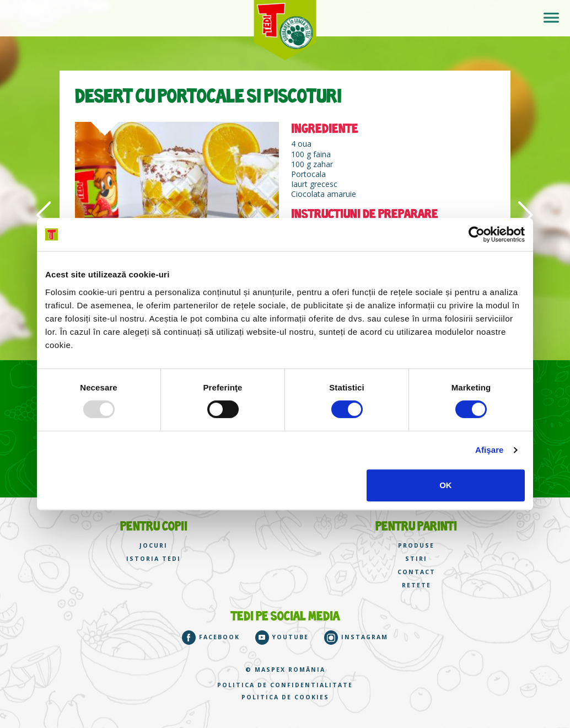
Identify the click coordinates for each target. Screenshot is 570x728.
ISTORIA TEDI (154, 559)
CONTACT (416, 572)
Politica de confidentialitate (285, 685)
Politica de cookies (285, 697)
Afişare (490, 450)
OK (446, 485)
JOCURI (154, 546)
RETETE (416, 585)
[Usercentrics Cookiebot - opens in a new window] (477, 234)
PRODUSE (416, 546)
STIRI (416, 559)
